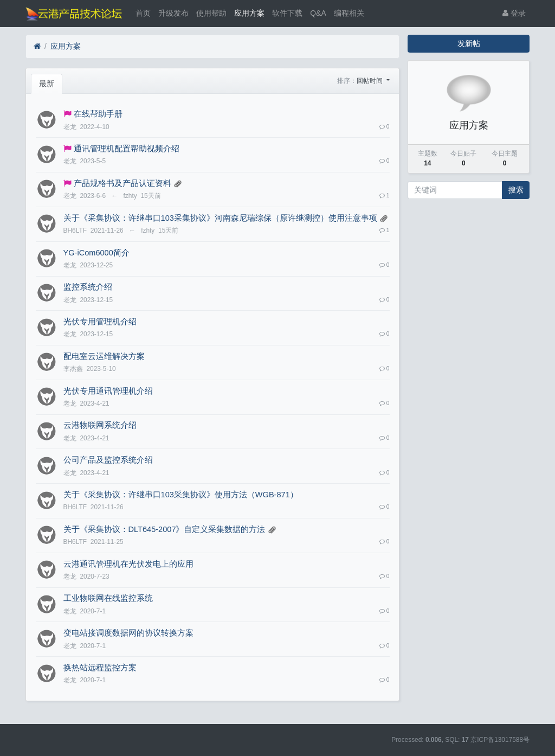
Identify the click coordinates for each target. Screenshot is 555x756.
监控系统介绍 (88, 287)
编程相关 (349, 13)
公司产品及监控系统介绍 (108, 460)
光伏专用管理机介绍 (100, 322)
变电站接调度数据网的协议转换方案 (128, 633)
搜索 (516, 190)
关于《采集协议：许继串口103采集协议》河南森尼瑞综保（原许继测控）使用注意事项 (220, 218)
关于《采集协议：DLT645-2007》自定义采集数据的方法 (164, 529)
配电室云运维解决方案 (104, 356)
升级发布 (173, 13)
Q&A (318, 13)
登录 (514, 13)
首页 (143, 13)
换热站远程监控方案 (100, 668)
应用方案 (249, 13)
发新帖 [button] (469, 43)
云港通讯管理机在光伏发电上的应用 (128, 564)
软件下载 (287, 13)
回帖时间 (370, 81)
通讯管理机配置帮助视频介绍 (127, 149)
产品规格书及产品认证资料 (122, 183)
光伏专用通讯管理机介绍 (108, 391)
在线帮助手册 (98, 114)
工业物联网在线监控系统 (108, 598)
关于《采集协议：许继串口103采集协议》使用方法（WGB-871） (181, 495)
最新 (47, 84)
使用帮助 (211, 13)
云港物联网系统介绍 (100, 425)
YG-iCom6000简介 (96, 253)
